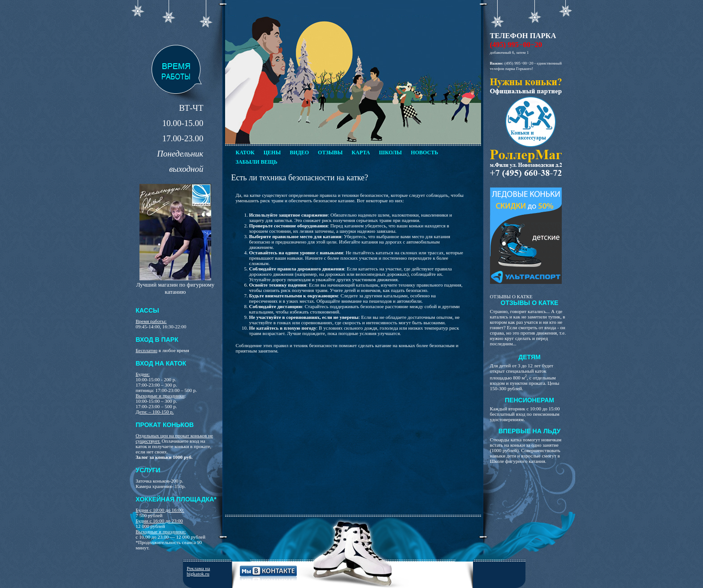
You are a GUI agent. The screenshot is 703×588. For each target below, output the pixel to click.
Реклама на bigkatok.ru (199, 571)
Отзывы (330, 152)
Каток (245, 152)
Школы (390, 152)
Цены (272, 152)
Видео (299, 152)
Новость (424, 152)
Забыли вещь (257, 162)
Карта (361, 152)
